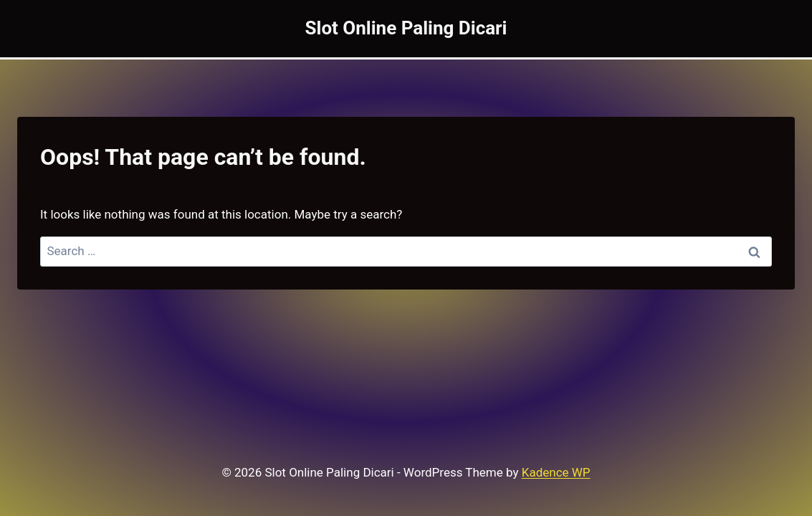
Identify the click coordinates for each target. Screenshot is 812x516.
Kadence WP (556, 472)
